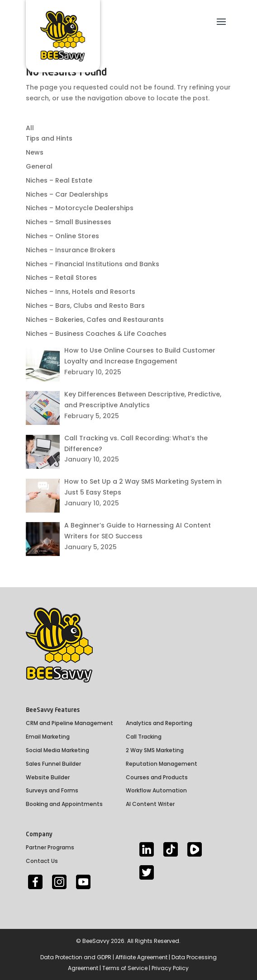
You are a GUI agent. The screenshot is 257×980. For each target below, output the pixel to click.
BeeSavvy (96, 941)
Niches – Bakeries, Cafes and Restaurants (95, 320)
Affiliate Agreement (141, 957)
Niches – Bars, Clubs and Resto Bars (85, 306)
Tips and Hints (49, 138)
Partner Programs (50, 847)
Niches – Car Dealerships (67, 194)
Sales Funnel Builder (53, 764)
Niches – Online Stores (62, 236)
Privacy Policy (170, 968)
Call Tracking (144, 737)
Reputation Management (162, 764)
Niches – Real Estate (59, 180)
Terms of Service (125, 968)
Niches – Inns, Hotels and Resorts (81, 292)
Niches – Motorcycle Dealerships (80, 208)
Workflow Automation (156, 790)
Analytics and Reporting (159, 723)
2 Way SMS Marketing (155, 750)
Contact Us (42, 861)
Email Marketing (48, 737)
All (30, 128)
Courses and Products (157, 777)
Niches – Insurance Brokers (71, 250)
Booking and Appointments (64, 804)
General (39, 166)
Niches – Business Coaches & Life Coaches (96, 334)
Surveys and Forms (52, 790)
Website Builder (48, 777)
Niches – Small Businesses (69, 222)
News (35, 152)
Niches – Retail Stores (61, 278)
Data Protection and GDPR (76, 957)
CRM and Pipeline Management (69, 723)
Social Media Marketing (57, 750)
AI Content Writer (150, 804)
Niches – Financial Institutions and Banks (93, 264)
